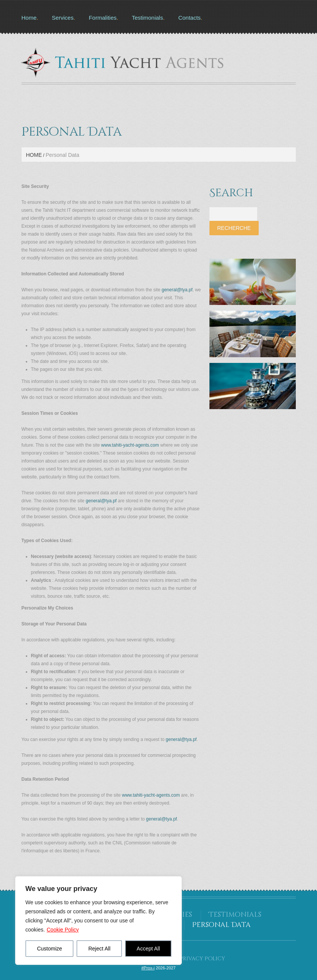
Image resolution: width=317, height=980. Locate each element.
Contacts (190, 18)
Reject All (99, 949)
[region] (98, 921)
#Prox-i (148, 968)
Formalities (102, 18)
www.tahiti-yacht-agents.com (130, 445)
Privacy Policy (202, 959)
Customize (50, 949)
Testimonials (148, 18)
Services (63, 18)
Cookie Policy (63, 930)
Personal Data (221, 925)
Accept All (148, 949)
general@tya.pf (177, 290)
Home (29, 18)
